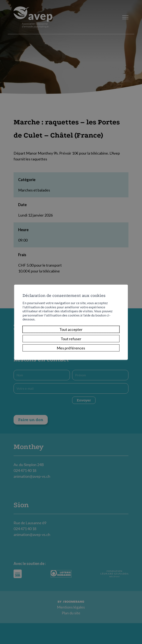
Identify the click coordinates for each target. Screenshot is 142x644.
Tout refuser (71, 339)
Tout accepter (71, 329)
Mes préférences (71, 348)
